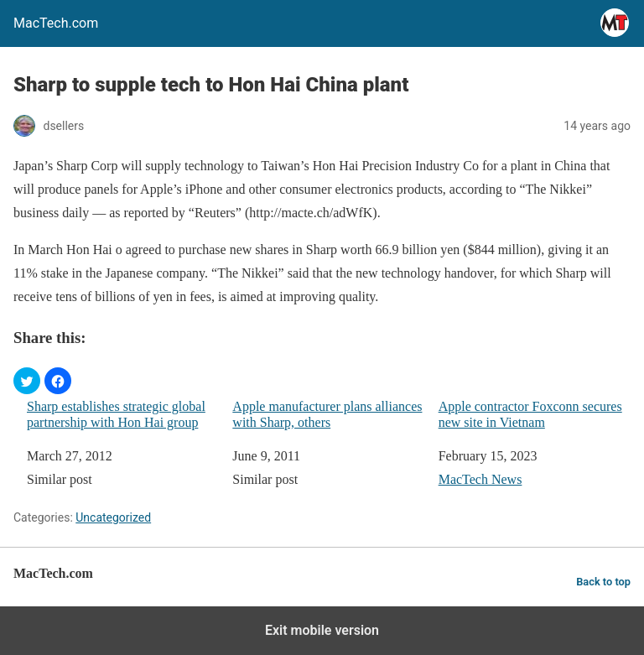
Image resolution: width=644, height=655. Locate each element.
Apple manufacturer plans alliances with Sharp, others (327, 414)
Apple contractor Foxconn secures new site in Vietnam (530, 414)
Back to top (603, 582)
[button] (27, 381)
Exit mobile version (322, 630)
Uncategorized (113, 517)
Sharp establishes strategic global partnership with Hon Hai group (116, 414)
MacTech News (480, 479)
